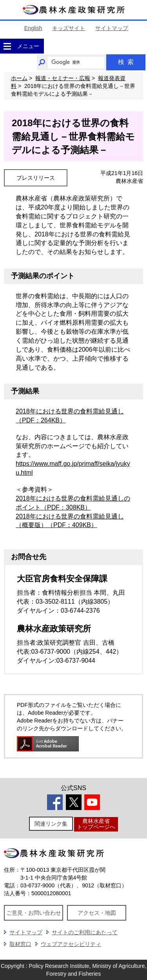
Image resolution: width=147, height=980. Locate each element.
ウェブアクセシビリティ (71, 944)
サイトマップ (112, 28)
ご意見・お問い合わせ (34, 913)
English (33, 28)
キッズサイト (69, 28)
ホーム (19, 78)
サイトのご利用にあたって (85, 932)
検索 (126, 62)
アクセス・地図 (97, 913)
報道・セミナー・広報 (63, 78)
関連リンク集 (51, 824)
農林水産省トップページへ (96, 824)
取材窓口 (20, 944)
